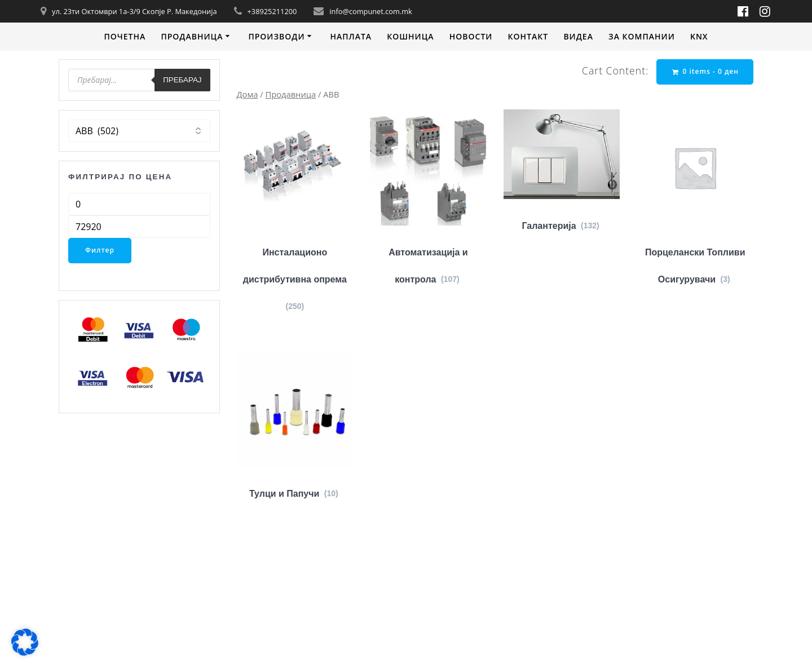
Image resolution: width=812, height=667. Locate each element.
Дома (248, 94)
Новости (471, 36)
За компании (642, 36)
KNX (699, 36)
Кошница (410, 36)
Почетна (125, 36)
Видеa (578, 36)
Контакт (528, 36)
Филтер (100, 250)
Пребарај (182, 80)
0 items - (705, 71)
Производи (276, 36)
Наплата (351, 36)
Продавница (192, 36)
